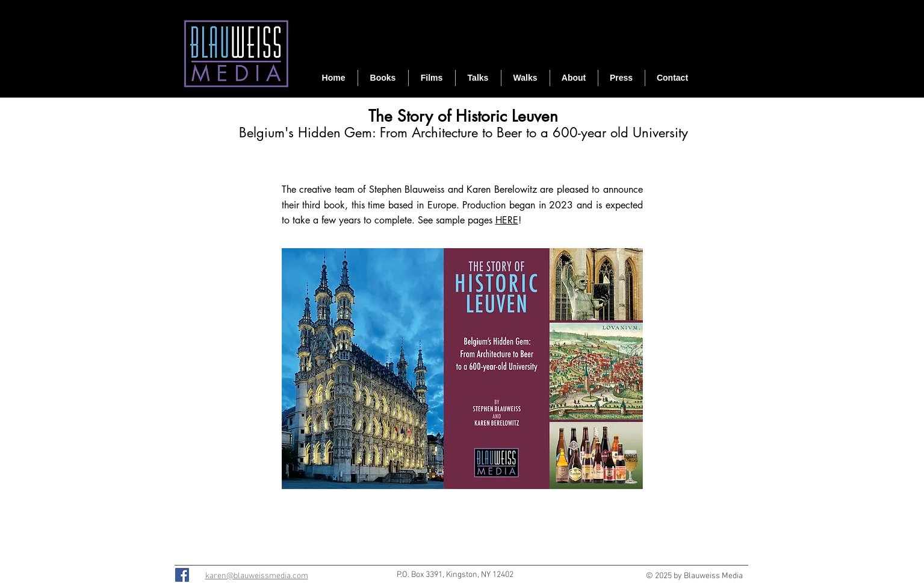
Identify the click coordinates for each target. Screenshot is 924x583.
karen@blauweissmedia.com (257, 576)
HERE (507, 220)
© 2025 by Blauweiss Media (694, 576)
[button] (432, 78)
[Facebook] (182, 575)
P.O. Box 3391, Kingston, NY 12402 (455, 575)
